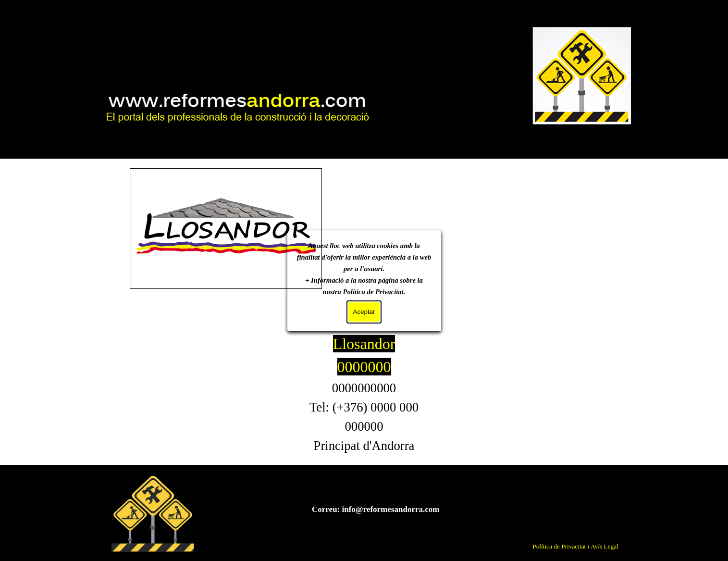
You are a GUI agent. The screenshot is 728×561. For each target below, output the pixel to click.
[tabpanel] (364, 394)
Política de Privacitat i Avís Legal (575, 546)
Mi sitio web (364, 55)
